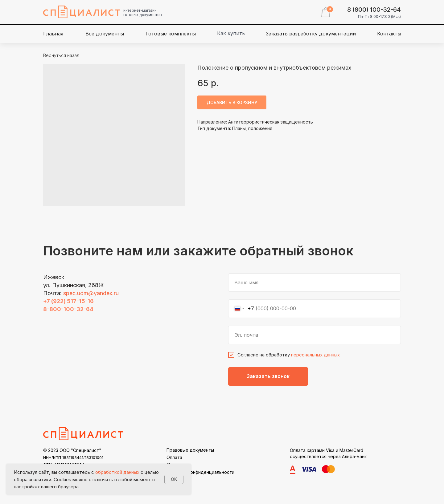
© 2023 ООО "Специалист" (72, 450)
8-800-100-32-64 (68, 309)
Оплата (174, 457)
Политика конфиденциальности (200, 472)
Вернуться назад (61, 55)
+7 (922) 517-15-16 (68, 301)
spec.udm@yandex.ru (91, 293)
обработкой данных (117, 472)
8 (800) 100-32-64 (374, 10)
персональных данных (315, 355)
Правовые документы (190, 450)
